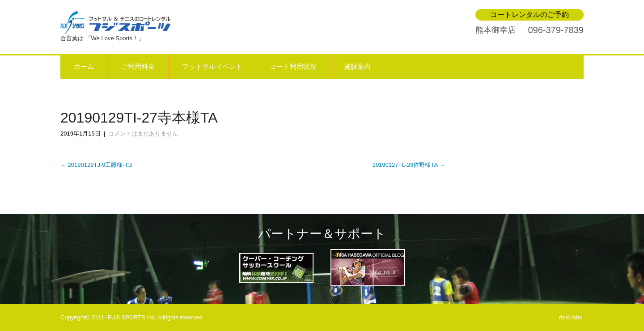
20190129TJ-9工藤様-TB (96, 165)
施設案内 (357, 67)
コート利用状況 (293, 67)
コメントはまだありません (143, 134)
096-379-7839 (556, 30)
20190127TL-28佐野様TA (409, 165)
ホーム (84, 67)
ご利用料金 (138, 67)
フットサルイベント (212, 67)
